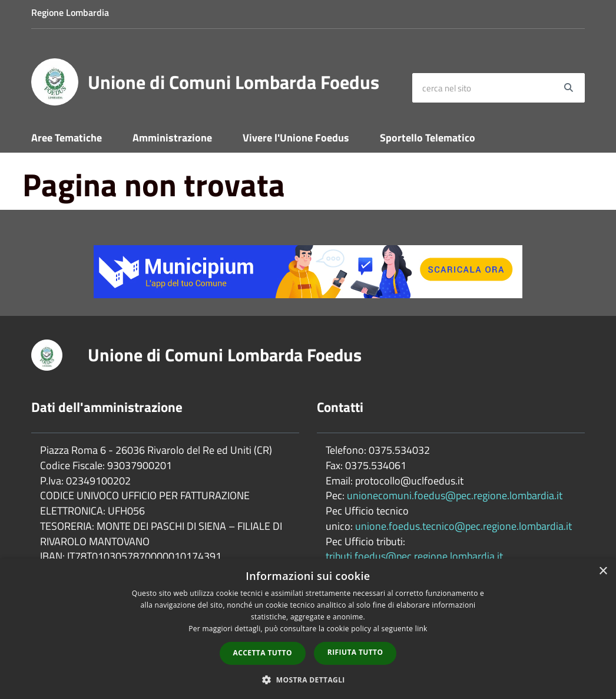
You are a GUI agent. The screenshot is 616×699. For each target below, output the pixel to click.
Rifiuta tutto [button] (355, 652)
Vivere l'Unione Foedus (296, 138)
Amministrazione (172, 138)
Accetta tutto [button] (263, 653)
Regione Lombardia (70, 12)
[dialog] (308, 629)
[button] (308, 679)
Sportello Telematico (428, 138)
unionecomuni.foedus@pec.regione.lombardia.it (455, 495)
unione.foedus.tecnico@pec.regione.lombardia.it (463, 526)
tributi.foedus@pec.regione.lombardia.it (414, 556)
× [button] (603, 571)
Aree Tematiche (67, 138)
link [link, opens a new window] (421, 629)
